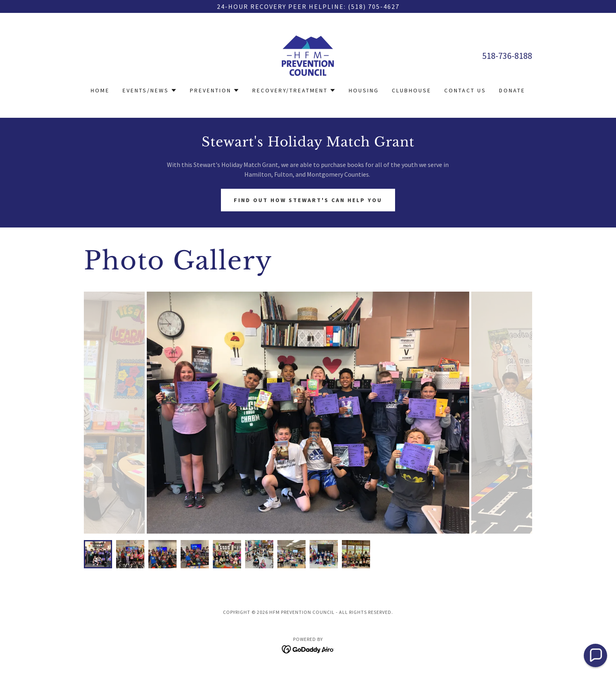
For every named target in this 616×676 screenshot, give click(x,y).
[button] (150, 90)
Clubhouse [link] (412, 90)
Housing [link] (364, 90)
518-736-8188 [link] (507, 56)
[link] (308, 55)
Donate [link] (512, 90)
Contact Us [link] (465, 90)
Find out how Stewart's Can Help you (308, 200)
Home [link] (100, 90)
